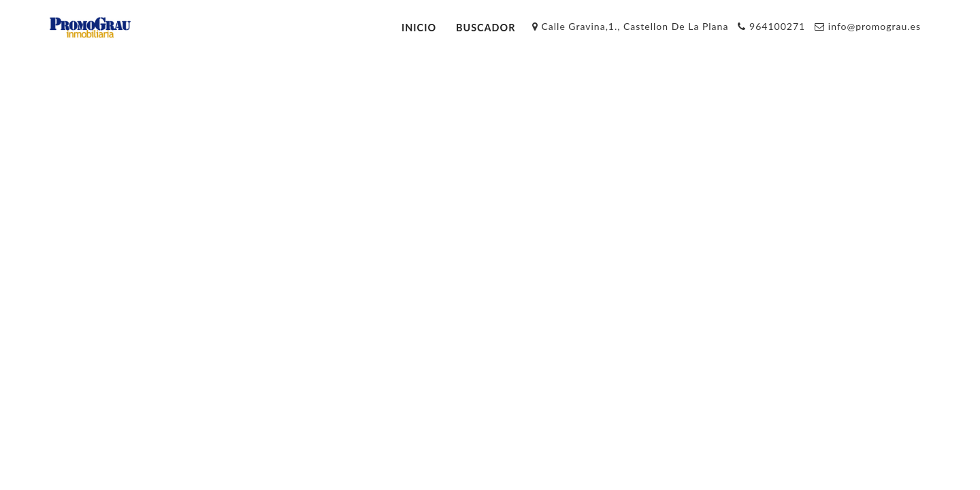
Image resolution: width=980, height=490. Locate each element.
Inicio (419, 28)
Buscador (486, 28)
